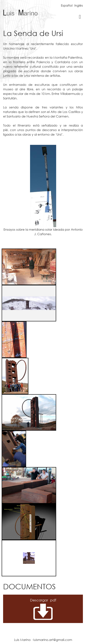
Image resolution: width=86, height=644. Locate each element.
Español (67, 5)
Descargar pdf (43, 600)
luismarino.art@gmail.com (53, 640)
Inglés (79, 5)
